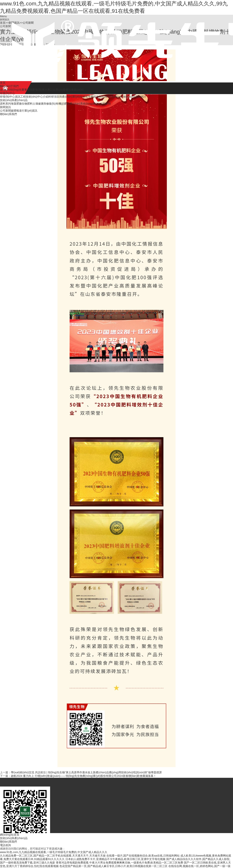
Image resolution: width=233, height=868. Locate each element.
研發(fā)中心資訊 (10, 97)
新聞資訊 (5, 107)
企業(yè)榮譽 (61, 90)
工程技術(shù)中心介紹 (34, 97)
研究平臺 (88, 97)
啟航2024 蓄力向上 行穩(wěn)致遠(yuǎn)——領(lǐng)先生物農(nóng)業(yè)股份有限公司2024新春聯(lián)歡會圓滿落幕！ (83, 776)
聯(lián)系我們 (8, 114)
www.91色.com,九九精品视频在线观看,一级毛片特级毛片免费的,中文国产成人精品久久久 (54, 852)
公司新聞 (5, 111)
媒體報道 (16, 111)
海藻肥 (15, 104)
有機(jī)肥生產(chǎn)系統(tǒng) (74, 104)
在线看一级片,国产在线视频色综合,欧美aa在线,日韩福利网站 (143, 856)
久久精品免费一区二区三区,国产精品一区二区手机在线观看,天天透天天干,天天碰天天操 (53, 856)
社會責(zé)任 (76, 90)
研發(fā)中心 (7, 93)
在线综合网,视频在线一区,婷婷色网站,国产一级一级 (199, 866)
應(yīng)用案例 (102, 104)
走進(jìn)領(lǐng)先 (11, 90)
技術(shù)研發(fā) (104, 97)
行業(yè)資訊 (30, 111)
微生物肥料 (26, 104)
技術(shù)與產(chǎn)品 (14, 100)
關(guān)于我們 (9, 86)
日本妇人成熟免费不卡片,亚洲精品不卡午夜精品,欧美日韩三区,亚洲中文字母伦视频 (116, 859)
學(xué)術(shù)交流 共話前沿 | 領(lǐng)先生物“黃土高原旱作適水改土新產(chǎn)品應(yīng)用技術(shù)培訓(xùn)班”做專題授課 (86, 772)
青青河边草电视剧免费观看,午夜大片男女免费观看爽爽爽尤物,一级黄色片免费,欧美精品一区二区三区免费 (120, 863)
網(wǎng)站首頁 (10, 835)
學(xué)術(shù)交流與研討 (130, 97)
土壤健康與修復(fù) (44, 104)
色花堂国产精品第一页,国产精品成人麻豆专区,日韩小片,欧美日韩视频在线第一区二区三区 (114, 866)
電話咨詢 (5, 845)
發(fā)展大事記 (44, 90)
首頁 (3, 83)
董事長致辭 (28, 90)
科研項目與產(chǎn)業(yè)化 (65, 97)
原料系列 (5, 104)
